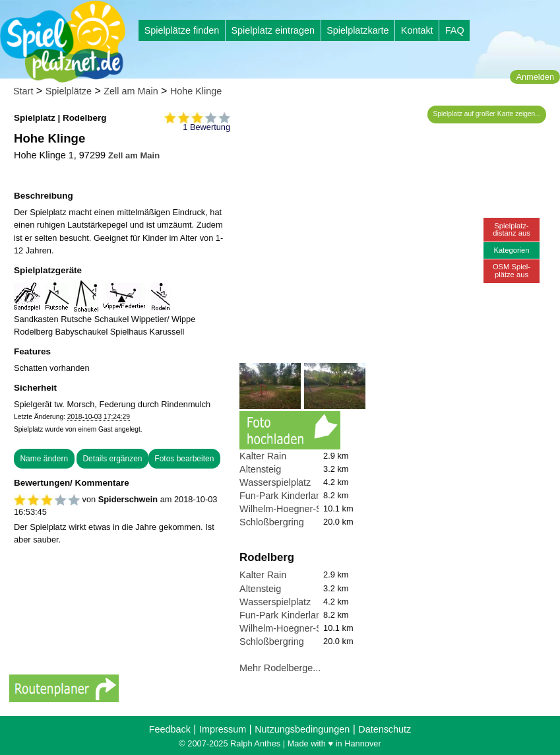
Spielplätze (69, 91)
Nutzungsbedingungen (302, 729)
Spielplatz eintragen (272, 30)
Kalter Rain (263, 456)
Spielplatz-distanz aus (512, 229)
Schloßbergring (272, 522)
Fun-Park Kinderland (283, 496)
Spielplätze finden (182, 30)
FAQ (455, 30)
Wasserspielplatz (275, 482)
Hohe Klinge (196, 91)
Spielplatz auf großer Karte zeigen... (487, 114)
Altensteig (260, 469)
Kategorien (511, 250)
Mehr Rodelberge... (280, 668)
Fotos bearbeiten (184, 459)
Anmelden (535, 77)
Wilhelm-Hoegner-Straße (292, 509)
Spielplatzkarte (358, 30)
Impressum (223, 729)
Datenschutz (385, 729)
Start (23, 91)
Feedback (170, 729)
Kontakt (417, 30)
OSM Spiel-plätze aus (512, 270)
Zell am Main (131, 91)
